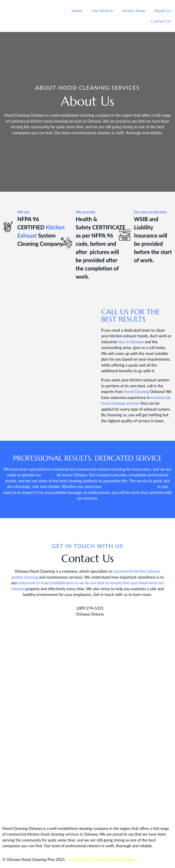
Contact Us (161, 21)
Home (77, 11)
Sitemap (129, 859)
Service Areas (134, 11)
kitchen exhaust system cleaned (129, 486)
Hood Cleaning (137, 392)
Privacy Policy (78, 859)
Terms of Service (106, 859)
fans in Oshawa (131, 342)
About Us (162, 11)
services (49, 475)
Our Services (102, 11)
